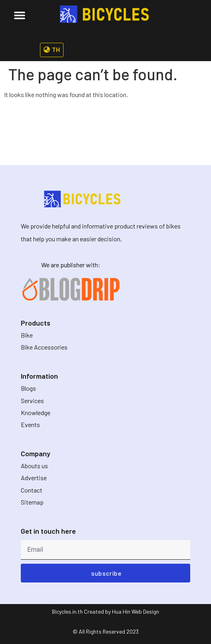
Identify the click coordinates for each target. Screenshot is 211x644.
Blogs (28, 388)
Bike (27, 335)
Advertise (34, 478)
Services (32, 401)
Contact (32, 490)
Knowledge (36, 412)
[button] (19, 15)
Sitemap (32, 502)
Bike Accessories (44, 347)
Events (30, 424)
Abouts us (34, 466)
